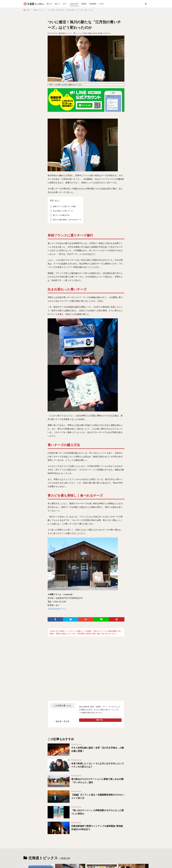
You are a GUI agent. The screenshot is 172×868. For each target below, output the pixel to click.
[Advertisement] (86, 666)
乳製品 (90, 33)
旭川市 (95, 33)
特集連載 (93, 4)
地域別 (84, 4)
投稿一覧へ (100, 722)
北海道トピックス (39, 10)
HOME (28, 10)
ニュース (78, 33)
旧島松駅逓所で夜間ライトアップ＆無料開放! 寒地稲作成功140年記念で (97, 830)
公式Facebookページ (57, 611)
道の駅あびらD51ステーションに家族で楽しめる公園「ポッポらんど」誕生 (97, 783)
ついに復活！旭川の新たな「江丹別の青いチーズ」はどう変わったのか (71, 10)
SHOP (102, 4)
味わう (57, 4)
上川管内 (84, 33)
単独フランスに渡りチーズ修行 (63, 206)
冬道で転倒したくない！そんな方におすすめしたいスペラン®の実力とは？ (98, 767)
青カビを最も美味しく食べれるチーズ (65, 220)
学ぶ (65, 4)
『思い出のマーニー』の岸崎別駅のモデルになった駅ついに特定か (98, 814)
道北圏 (100, 33)
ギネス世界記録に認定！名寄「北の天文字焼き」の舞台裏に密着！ (98, 752)
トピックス (74, 4)
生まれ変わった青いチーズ (61, 211)
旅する (49, 4)
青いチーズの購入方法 (60, 215)
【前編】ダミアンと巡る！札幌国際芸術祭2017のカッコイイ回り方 (98, 799)
